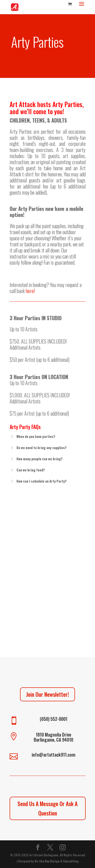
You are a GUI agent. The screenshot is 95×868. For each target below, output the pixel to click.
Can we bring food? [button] (27, 470)
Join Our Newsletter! (48, 694)
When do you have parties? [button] (32, 436)
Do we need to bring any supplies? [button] (38, 448)
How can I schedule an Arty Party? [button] (38, 481)
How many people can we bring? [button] (36, 459)
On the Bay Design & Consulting (56, 861)
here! (30, 291)
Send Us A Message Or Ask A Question (48, 808)
